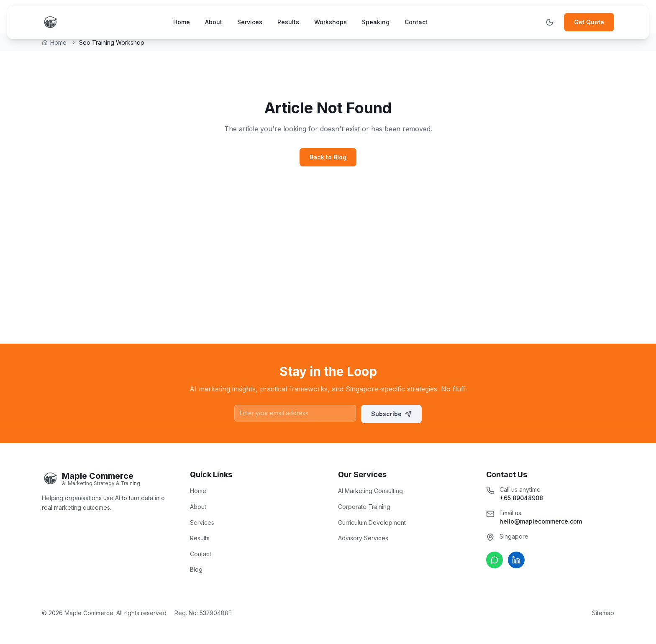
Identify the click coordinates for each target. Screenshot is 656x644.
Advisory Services (363, 538)
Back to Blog (328, 157)
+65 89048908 (521, 498)
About (214, 22)
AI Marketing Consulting (370, 491)
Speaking (376, 22)
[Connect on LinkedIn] (516, 560)
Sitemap (603, 613)
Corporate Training (364, 507)
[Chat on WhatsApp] (495, 560)
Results (288, 22)
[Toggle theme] (550, 22)
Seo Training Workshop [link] (112, 42)
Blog (196, 569)
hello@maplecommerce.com (541, 521)
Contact (416, 22)
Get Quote (589, 22)
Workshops (331, 22)
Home (182, 22)
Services (250, 22)
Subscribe (391, 414)
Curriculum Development (372, 523)
